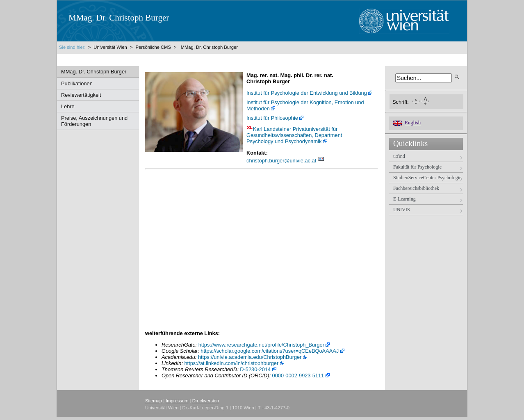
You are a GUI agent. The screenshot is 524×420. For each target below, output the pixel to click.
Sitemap (154, 401)
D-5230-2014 (255, 369)
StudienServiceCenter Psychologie (427, 178)
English (413, 123)
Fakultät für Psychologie (417, 167)
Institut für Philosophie (272, 118)
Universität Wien (111, 47)
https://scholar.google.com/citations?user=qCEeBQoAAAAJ (270, 351)
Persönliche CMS (153, 47)
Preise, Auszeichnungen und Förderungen (94, 121)
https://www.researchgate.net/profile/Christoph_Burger (261, 345)
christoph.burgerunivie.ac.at (281, 161)
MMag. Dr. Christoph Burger (209, 47)
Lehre (68, 106)
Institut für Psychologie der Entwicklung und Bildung (307, 93)
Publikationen (77, 83)
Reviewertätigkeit (81, 95)
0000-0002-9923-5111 (298, 375)
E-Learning (404, 199)
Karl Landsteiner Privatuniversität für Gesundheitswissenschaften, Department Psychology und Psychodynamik (295, 135)
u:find (399, 156)
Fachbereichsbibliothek (416, 188)
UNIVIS (402, 210)
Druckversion (206, 401)
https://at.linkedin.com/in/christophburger (232, 363)
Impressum (177, 401)
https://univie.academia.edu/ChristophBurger (250, 357)
